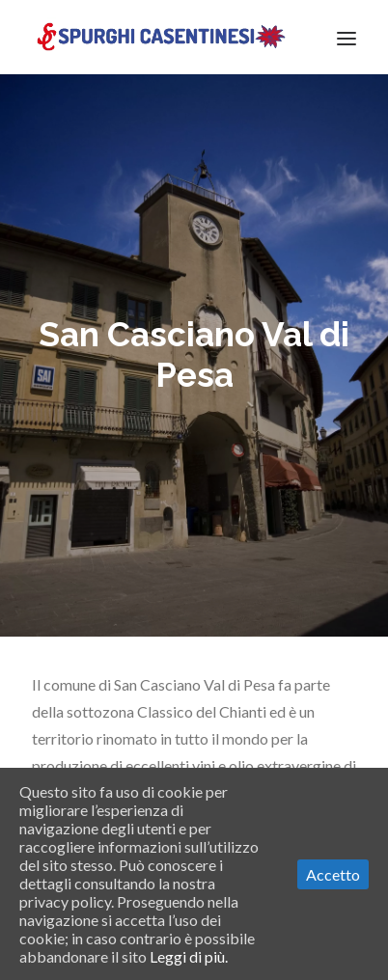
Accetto (333, 874)
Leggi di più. (189, 956)
